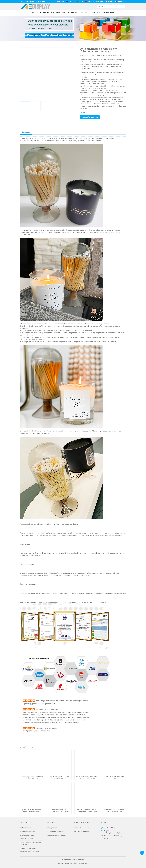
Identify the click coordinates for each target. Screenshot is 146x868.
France (111, 2)
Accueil (35, 13)
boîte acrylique (25, 828)
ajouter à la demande (90, 117)
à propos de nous (46, 13)
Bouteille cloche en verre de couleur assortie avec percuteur (114, 811)
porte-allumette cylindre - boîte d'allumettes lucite (32, 811)
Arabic (81, 2)
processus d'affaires (82, 831)
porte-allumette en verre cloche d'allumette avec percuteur (59, 777)
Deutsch (91, 2)
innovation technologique (56, 835)
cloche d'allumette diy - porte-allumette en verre (59, 811)
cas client (84, 13)
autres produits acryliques (29, 852)
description (26, 132)
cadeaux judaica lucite (51, 35)
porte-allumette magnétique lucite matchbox (32, 777)
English (62, 2)
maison (25, 35)
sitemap (81, 860)
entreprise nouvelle (54, 828)
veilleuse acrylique (27, 839)
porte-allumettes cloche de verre (114, 777)
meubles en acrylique (28, 848)
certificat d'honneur (81, 828)
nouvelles (95, 13)
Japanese (122, 2)
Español (101, 2)
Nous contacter (108, 13)
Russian (71, 2)
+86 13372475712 (110, 828)
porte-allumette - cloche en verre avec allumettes (87, 777)
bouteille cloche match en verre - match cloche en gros (87, 811)
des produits (72, 13)
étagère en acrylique (28, 831)
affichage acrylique (27, 835)
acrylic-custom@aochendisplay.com (35, 1)
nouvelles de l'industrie (55, 831)
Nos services (61, 13)
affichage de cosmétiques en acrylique (31, 843)
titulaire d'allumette (70, 35)
